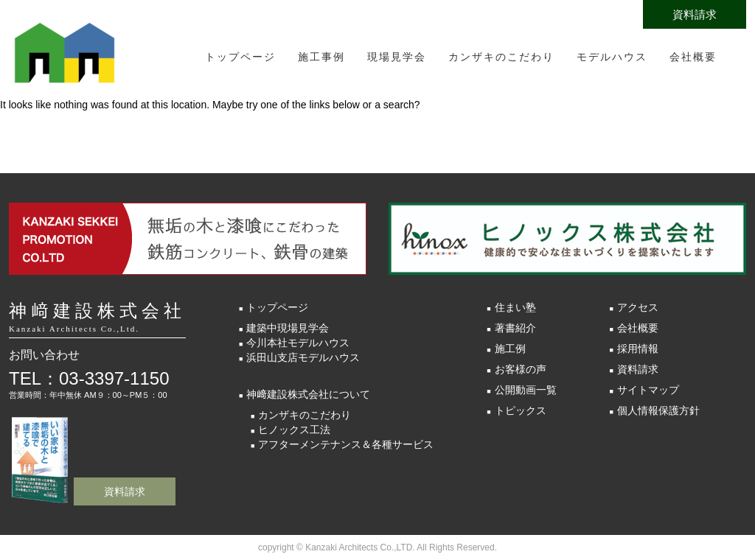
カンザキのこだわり (501, 57)
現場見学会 (397, 57)
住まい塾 (515, 307)
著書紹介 (515, 328)
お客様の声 (521, 369)
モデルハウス (612, 57)
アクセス (638, 307)
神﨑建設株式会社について (308, 394)
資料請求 (695, 14)
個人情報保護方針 (658, 410)
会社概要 (693, 57)
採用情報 (638, 349)
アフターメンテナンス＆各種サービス (346, 444)
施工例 (510, 349)
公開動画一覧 (526, 390)
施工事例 (321, 57)
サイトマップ (648, 390)
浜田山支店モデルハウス (303, 357)
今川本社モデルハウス (298, 343)
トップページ (240, 57)
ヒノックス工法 (294, 430)
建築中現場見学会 (288, 328)
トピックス (521, 410)
